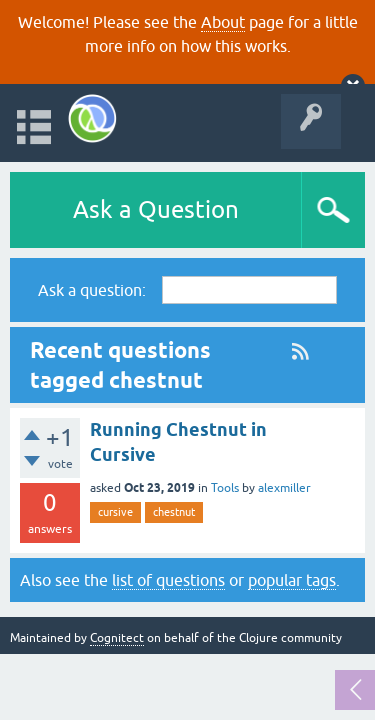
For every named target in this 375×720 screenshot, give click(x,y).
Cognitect (117, 638)
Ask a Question (156, 209)
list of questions (168, 580)
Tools (225, 488)
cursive (115, 512)
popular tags (292, 580)
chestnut (174, 512)
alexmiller (284, 488)
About (223, 22)
